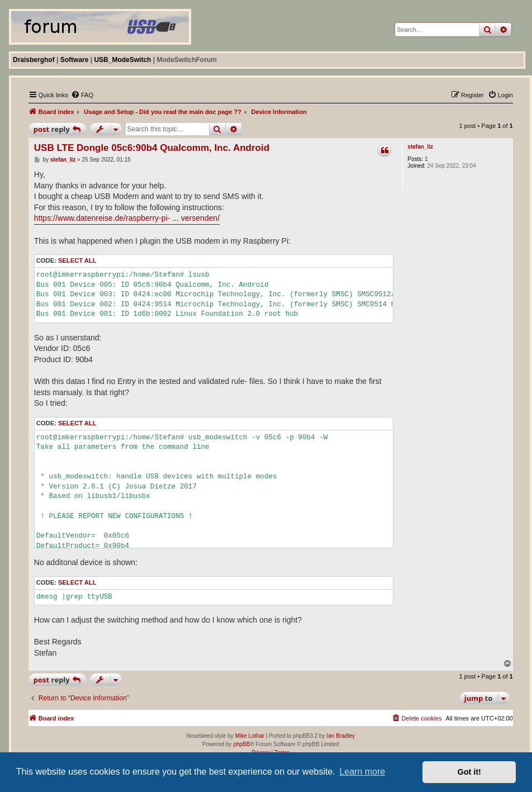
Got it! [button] (469, 772)
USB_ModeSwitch (122, 60)
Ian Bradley (341, 736)
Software (75, 60)
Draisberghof (34, 60)
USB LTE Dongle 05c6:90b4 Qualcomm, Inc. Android (152, 148)
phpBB (241, 744)
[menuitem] (82, 95)
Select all (77, 260)
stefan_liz (420, 147)
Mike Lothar (250, 736)
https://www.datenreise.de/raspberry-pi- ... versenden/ (127, 218)
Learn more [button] (362, 772)
